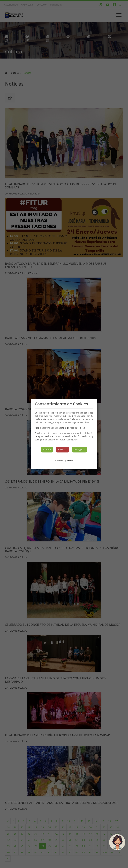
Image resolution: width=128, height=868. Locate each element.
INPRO (70, 460)
